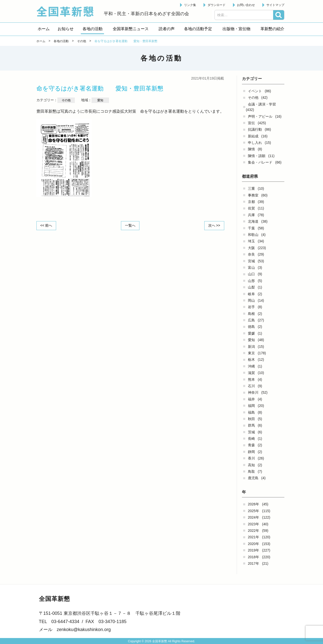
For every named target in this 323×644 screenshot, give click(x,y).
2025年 (254, 511)
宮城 (251, 261)
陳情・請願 (257, 156)
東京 (251, 353)
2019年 (254, 550)
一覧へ (130, 225)
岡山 (251, 300)
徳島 (251, 327)
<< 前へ (47, 225)
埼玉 (251, 241)
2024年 (254, 517)
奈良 (251, 254)
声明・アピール (260, 116)
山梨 (251, 287)
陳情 (251, 149)
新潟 (251, 347)
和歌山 (253, 235)
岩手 (251, 307)
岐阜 (251, 294)
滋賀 (251, 373)
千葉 (251, 228)
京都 (251, 202)
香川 (251, 458)
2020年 (254, 544)
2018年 (254, 557)
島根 (251, 314)
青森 (251, 445)
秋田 (251, 419)
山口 (251, 274)
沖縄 (251, 366)
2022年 (254, 531)
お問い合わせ (246, 5)
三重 (251, 188)
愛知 (251, 340)
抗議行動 (255, 129)
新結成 (253, 136)
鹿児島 (253, 478)
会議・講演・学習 (262, 104)
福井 (251, 399)
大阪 (251, 248)
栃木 (251, 360)
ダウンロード (216, 5)
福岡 (251, 406)
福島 (251, 412)
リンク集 (190, 5)
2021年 (254, 537)
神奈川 (253, 392)
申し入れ (255, 143)
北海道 (253, 221)
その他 (253, 97)
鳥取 (251, 471)
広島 (251, 320)
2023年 (254, 524)
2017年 (254, 563)
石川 (251, 386)
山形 (251, 281)
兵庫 (251, 215)
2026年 (254, 504)
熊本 (251, 379)
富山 (251, 268)
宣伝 (251, 123)
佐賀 (251, 208)
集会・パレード (260, 162)
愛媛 (251, 333)
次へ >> (214, 225)
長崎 (251, 439)
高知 (251, 465)
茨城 (251, 432)
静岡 (251, 452)
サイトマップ (275, 5)
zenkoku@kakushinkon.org (84, 630)
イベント (255, 91)
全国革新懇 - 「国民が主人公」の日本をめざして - (68, 11)
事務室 (253, 195)
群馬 (251, 425)
